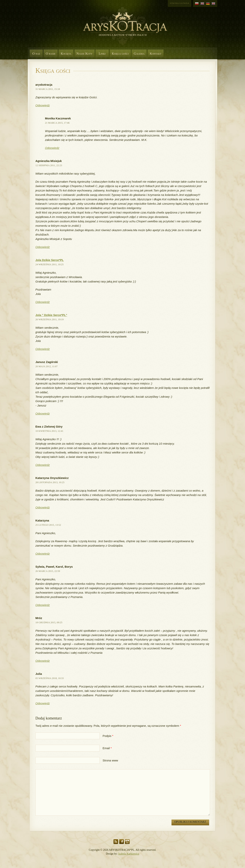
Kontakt (156, 54)
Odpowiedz (43, 105)
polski (197, 4)
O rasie (51, 54)
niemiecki (208, 4)
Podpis (107, 736)
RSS (116, 842)
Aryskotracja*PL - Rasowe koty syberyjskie (123, 29)
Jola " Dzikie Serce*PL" (51, 315)
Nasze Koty (85, 54)
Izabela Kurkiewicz (129, 854)
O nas (36, 54)
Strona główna (180, 3)
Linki (102, 54)
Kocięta (66, 54)
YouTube (127, 842)
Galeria (139, 54)
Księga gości (120, 54)
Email (106, 748)
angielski (202, 4)
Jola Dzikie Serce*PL (50, 260)
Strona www (110, 760)
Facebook (122, 842)
